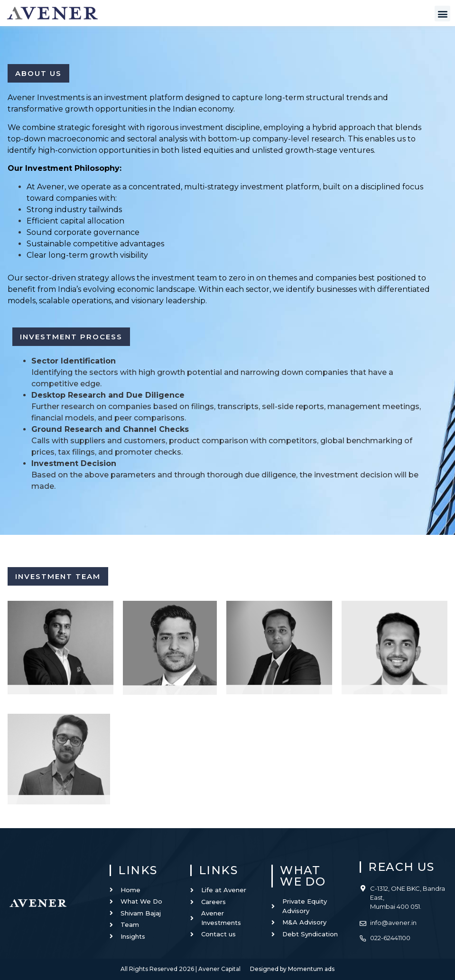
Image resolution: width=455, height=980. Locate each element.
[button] (442, 14)
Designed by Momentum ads (292, 969)
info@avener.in (393, 923)
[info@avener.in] (363, 921)
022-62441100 (390, 938)
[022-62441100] (363, 936)
